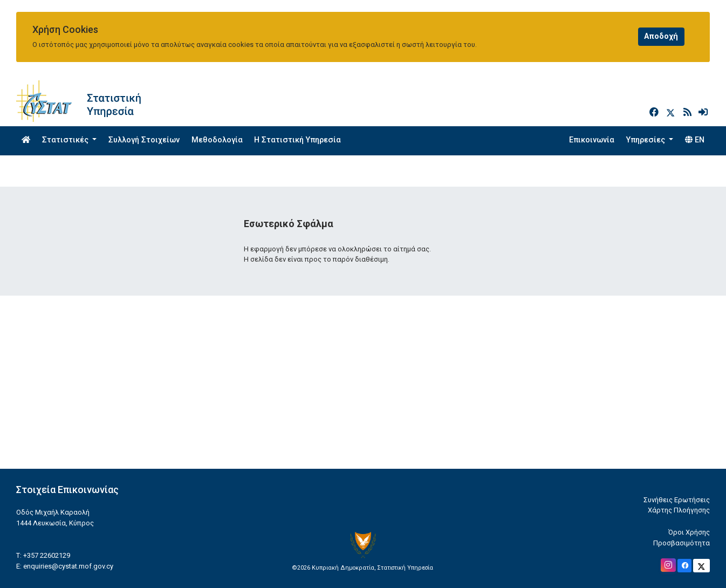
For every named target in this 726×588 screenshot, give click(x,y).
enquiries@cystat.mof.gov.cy (68, 566)
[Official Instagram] (668, 565)
